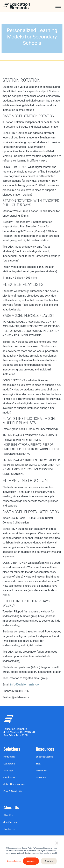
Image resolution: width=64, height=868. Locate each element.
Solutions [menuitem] (12, 749)
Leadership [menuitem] (9, 763)
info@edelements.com (26, 684)
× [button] (57, 843)
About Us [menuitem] (11, 808)
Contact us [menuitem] (9, 829)
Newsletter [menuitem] (42, 770)
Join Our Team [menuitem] (11, 822)
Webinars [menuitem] (41, 777)
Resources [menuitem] (45, 749)
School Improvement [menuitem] (14, 784)
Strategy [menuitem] (8, 770)
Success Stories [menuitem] (44, 756)
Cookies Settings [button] (14, 861)
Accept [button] (31, 861)
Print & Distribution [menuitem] (13, 791)
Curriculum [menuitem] (9, 777)
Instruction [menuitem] (9, 756)
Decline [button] (49, 861)
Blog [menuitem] (38, 763)
